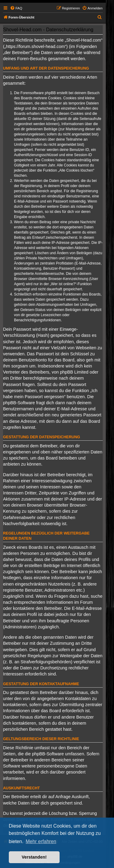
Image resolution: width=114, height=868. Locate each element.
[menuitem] (16, 8)
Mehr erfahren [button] (41, 841)
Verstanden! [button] (34, 857)
